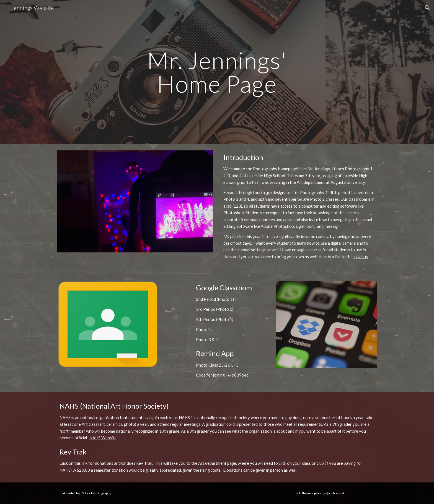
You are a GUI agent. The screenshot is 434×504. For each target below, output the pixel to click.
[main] (217, 72)
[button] (427, 8)
